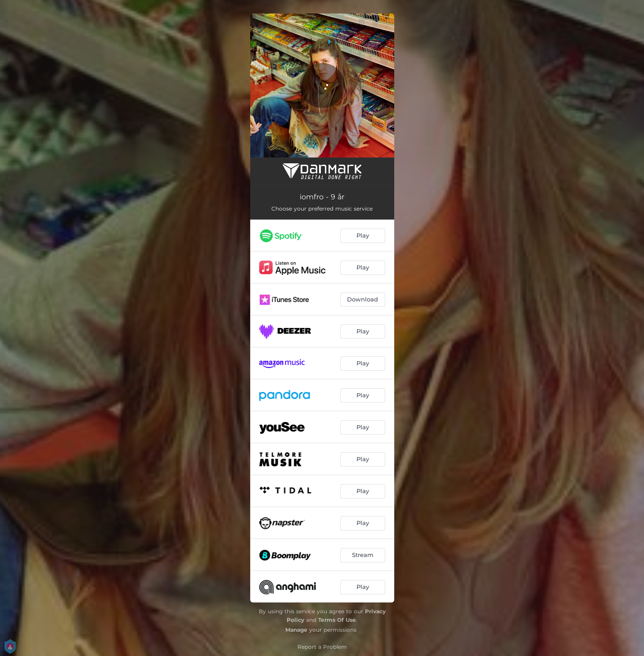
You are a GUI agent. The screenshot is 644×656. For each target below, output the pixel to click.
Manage (296, 630)
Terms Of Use (337, 620)
